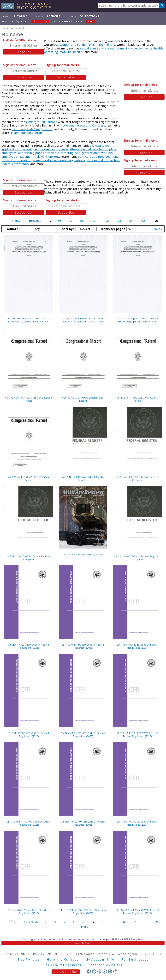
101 (94, 221)
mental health (153, 48)
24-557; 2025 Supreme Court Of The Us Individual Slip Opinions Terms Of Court (29, 320)
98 (60, 221)
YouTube (105, 971)
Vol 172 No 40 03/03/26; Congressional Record (83, 399)
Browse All (15, 16)
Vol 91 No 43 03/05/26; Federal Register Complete (137, 478)
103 (119, 221)
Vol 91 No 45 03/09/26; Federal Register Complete (137, 558)
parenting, (51, 52)
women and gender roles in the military (88, 45)
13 (124, 922)
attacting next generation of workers (87, 153)
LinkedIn (115, 971)
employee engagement (18, 157)
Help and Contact (62, 959)
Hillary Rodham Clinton (26, 133)
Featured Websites (105, 965)
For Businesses (135, 959)
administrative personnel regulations (59, 160)
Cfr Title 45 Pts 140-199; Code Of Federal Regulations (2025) (29, 823)
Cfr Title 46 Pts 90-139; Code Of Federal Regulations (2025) (83, 646)
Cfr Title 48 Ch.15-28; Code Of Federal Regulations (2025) (29, 735)
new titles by (27, 21)
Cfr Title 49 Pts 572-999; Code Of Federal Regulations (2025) (83, 735)
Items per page (113, 229)
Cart (91, 21)
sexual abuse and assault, (98, 48)
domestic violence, (130, 48)
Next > (158, 229)
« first (16, 221)
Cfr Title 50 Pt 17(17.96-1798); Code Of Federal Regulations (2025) (137, 735)
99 (71, 221)
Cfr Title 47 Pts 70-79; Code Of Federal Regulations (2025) (137, 823)
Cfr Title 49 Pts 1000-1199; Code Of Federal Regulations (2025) (83, 912)
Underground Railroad (42, 122)
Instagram (99, 971)
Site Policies (29, 959)
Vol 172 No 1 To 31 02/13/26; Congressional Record (29, 399)
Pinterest (110, 971)
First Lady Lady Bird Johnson (32, 129)
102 (106, 221)
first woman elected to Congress (82, 125)
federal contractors (15, 164)
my (63, 21)
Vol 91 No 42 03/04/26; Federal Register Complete (83, 478)
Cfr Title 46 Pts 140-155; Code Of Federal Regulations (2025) (83, 823)
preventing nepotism (16, 160)
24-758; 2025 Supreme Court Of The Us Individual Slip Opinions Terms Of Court (137, 320)
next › (157, 922)
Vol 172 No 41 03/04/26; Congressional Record (137, 399)
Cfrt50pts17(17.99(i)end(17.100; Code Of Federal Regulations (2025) (137, 912)
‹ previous (34, 221)
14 (135, 922)
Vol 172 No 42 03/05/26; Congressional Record (29, 478)
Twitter (94, 971)
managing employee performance (44, 149)
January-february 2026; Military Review (83, 554)
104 (131, 221)
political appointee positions (98, 157)
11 (103, 922)
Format (11, 229)
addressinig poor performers (39, 153)
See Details (83, 943)
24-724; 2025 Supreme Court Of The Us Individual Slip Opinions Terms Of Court (83, 320)
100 (82, 221)
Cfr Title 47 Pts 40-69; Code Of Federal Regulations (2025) (137, 646)
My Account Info (100, 959)
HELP (79, 21)
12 (114, 922)
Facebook (89, 971)
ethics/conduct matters (103, 160)
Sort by (68, 229)
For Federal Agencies (62, 965)
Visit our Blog (66, 972)
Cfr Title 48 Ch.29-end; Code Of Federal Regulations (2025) (29, 912)
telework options (47, 157)
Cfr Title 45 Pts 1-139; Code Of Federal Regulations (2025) (29, 646)
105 (143, 221)
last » (85, 927)
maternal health (71, 52)
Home (5, 28)
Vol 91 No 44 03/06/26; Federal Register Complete (29, 558)
